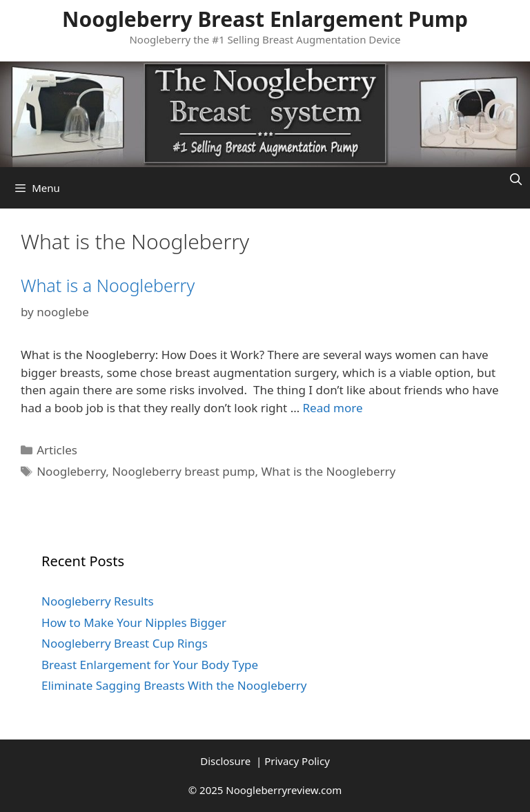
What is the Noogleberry (329, 471)
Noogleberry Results (98, 601)
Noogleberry (71, 471)
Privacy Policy (297, 761)
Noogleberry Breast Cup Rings (125, 643)
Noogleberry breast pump (183, 471)
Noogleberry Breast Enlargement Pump (265, 19)
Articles (57, 450)
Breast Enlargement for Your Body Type (150, 665)
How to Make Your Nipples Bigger (134, 622)
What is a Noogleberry (108, 285)
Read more (333, 408)
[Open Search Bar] (516, 179)
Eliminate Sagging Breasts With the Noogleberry (174, 685)
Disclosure (227, 761)
